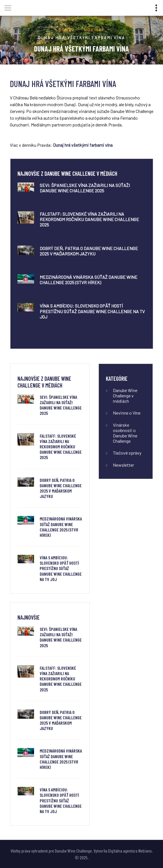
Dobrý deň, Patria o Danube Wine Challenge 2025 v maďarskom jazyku (89, 251)
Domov (67, 30)
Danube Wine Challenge (73, 851)
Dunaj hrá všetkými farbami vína (83, 145)
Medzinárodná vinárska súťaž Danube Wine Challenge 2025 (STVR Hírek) (89, 280)
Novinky (94, 30)
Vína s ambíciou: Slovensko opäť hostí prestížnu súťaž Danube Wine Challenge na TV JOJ (92, 311)
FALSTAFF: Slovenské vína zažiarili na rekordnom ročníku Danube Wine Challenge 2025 (89, 219)
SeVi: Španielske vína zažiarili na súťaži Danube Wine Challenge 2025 (85, 188)
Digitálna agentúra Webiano (130, 851)
